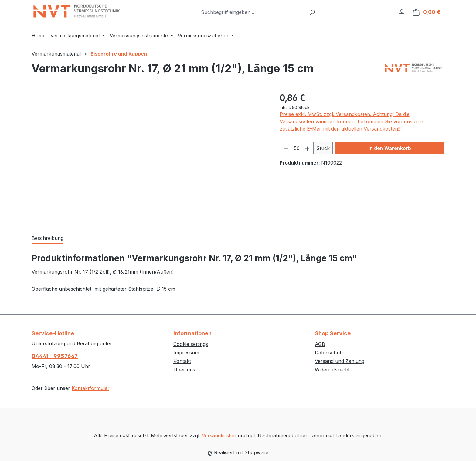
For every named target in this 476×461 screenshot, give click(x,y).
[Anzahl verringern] (286, 148)
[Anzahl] (297, 148)
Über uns (184, 370)
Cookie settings (191, 344)
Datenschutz (329, 353)
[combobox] (252, 12)
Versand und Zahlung (340, 361)
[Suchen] (312, 12)
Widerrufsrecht (332, 370)
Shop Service (333, 333)
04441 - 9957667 (55, 356)
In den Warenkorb (390, 148)
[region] (150, 157)
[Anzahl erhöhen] (308, 148)
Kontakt (182, 361)
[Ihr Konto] (402, 12)
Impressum (186, 353)
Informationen (192, 333)
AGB (320, 344)
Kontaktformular (90, 388)
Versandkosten (219, 435)
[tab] (48, 238)
